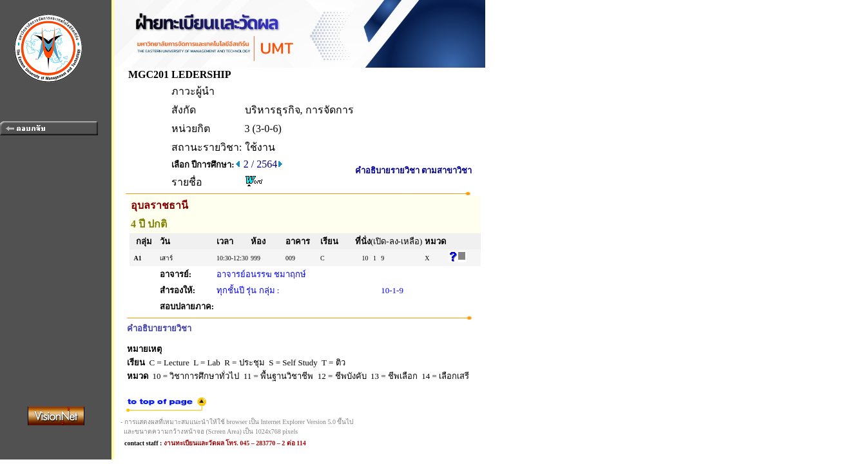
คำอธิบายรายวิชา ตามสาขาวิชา (413, 170)
